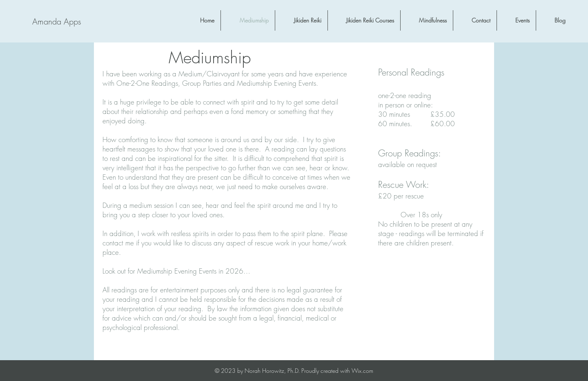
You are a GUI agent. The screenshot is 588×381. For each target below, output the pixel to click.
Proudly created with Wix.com (337, 371)
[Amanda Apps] (57, 22)
